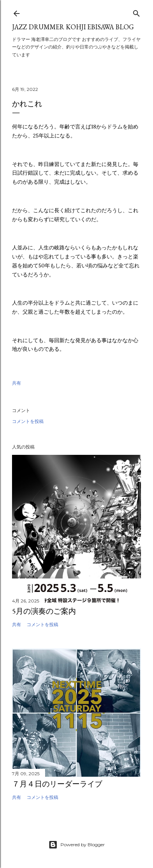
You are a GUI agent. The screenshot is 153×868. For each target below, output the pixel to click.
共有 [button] (17, 383)
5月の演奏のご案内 (44, 611)
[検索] (136, 12)
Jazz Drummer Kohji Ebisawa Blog (73, 27)
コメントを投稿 (28, 421)
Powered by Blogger (77, 845)
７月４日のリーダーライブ (57, 784)
